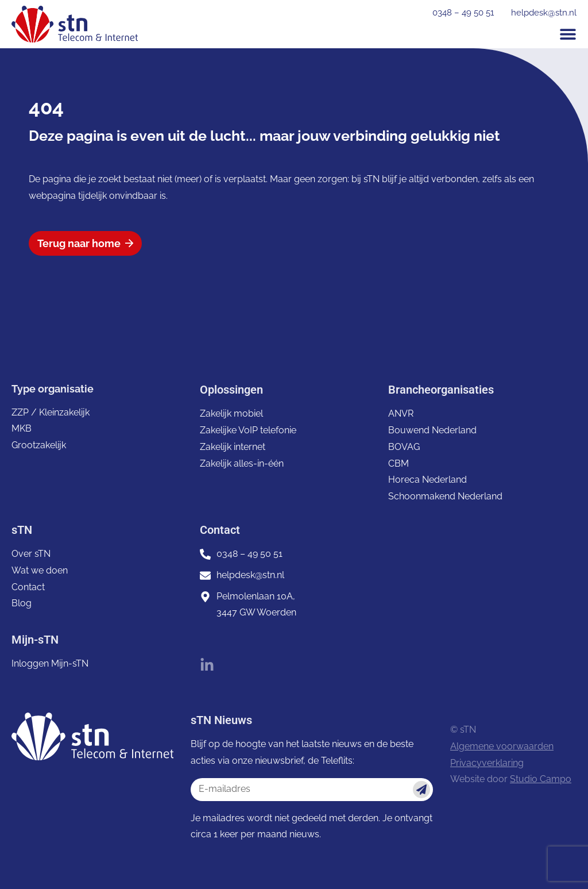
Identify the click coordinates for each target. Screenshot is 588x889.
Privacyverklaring (487, 763)
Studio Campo (541, 779)
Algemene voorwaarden (502, 746)
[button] (568, 34)
